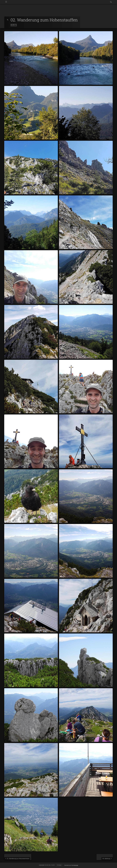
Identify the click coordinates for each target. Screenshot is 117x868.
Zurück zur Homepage (71, 865)
